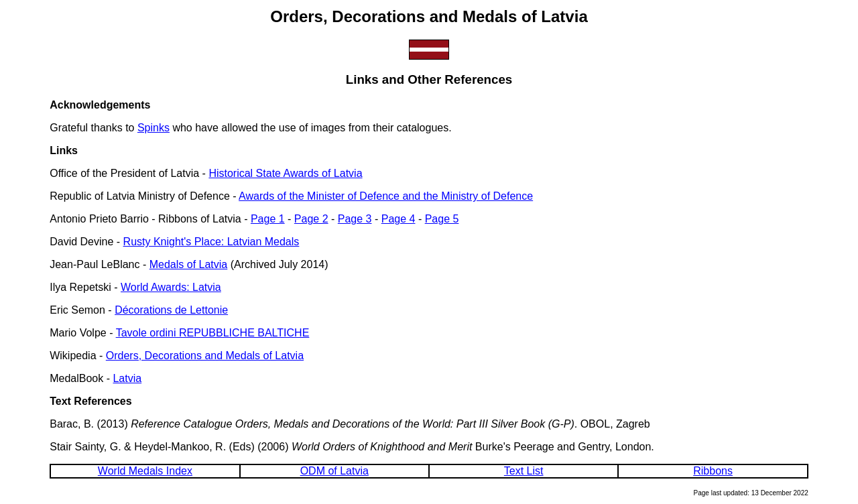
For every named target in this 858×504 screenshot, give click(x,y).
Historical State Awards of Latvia (285, 173)
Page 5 (442, 219)
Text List (524, 471)
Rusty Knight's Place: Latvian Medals (211, 242)
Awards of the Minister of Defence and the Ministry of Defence (386, 196)
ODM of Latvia (334, 471)
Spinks (154, 128)
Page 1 (268, 219)
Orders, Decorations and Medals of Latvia (205, 356)
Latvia (127, 378)
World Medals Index (145, 471)
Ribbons (713, 471)
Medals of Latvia (189, 264)
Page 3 (355, 219)
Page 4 (399, 219)
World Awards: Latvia (171, 287)
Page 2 (311, 219)
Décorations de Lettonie (171, 310)
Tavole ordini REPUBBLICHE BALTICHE (213, 333)
